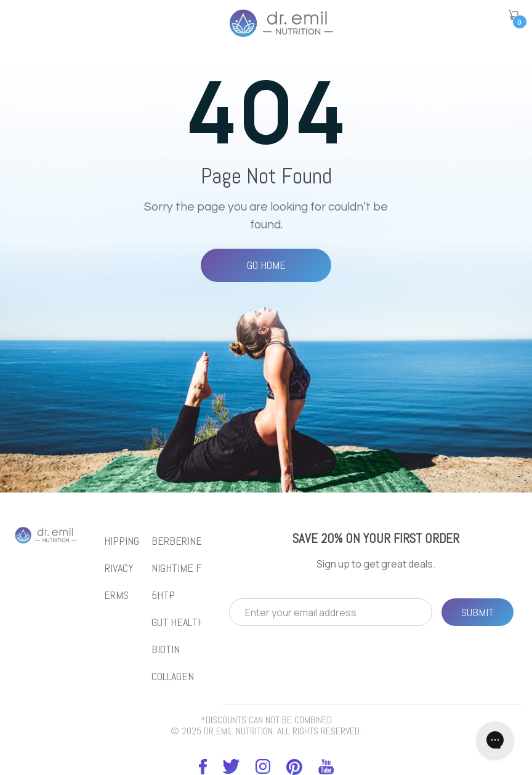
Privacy (116, 568)
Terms (114, 595)
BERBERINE (177, 541)
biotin (166, 649)
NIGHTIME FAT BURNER (200, 568)
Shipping (119, 541)
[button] (514, 15)
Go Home (266, 265)
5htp (163, 595)
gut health (178, 622)
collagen (173, 677)
